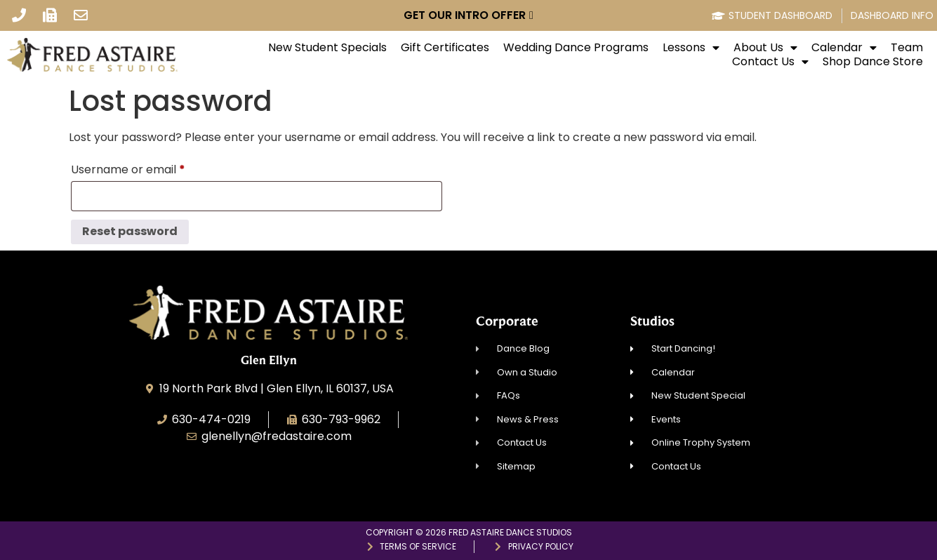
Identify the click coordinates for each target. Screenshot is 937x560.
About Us (765, 48)
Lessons (691, 48)
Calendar (844, 48)
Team (907, 48)
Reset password (130, 231)
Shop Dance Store (873, 62)
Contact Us (770, 62)
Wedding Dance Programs (576, 48)
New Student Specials (327, 48)
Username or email (152, 168)
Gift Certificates (445, 48)
